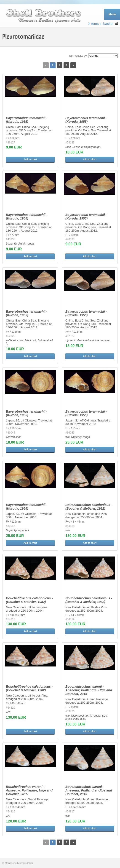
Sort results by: (78, 56)
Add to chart (30, 159)
